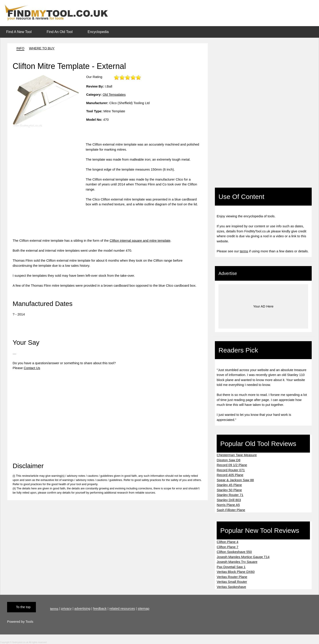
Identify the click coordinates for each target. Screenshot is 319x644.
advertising (83, 609)
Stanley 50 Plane (229, 490)
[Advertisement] (49, 173)
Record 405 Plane (230, 475)
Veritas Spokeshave (231, 587)
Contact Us (32, 368)
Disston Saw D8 (229, 460)
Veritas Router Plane (232, 577)
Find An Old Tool (59, 32)
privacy (66, 609)
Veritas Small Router (232, 582)
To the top (23, 607)
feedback (100, 609)
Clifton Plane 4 (228, 542)
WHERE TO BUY (42, 48)
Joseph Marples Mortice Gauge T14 (243, 557)
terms (244, 251)
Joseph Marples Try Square (237, 562)
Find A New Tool (19, 32)
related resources (122, 609)
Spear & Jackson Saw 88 (235, 480)
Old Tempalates (114, 94)
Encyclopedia (98, 32)
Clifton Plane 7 (228, 547)
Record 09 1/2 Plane (232, 465)
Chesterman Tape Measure (237, 455)
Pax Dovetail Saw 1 (231, 567)
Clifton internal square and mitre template (140, 240)
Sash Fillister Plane (231, 510)
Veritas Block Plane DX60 (236, 572)
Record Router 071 (231, 470)
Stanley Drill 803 (229, 500)
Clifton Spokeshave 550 (234, 552)
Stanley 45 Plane (229, 485)
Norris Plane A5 (228, 505)
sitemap (144, 609)
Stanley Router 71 (230, 495)
